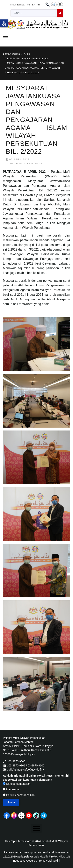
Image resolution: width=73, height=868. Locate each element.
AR (38, 5)
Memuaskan (12, 789)
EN (34, 5)
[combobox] (34, 13)
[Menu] (5, 38)
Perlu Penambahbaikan (19, 795)
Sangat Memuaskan (17, 784)
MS (29, 5)
